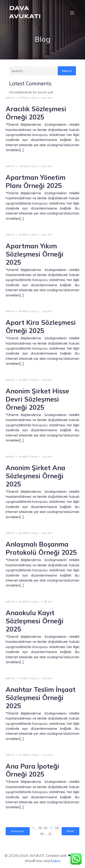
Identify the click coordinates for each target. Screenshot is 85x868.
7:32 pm (47, 456)
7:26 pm (46, 678)
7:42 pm (46, 166)
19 (42, 834)
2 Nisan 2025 (28, 98)
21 (50, 834)
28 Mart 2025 (28, 311)
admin (10, 98)
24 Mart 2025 (28, 602)
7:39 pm (46, 311)
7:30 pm (47, 533)
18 (57, 828)
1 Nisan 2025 (28, 166)
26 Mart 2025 (28, 456)
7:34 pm (47, 380)
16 (46, 828)
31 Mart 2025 (28, 234)
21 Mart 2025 (28, 678)
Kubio (56, 861)
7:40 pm (47, 234)
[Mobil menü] (72, 13)
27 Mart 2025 (28, 380)
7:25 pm (47, 755)
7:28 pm (47, 602)
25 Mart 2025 (28, 533)
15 (40, 828)
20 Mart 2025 (28, 755)
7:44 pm (47, 98)
